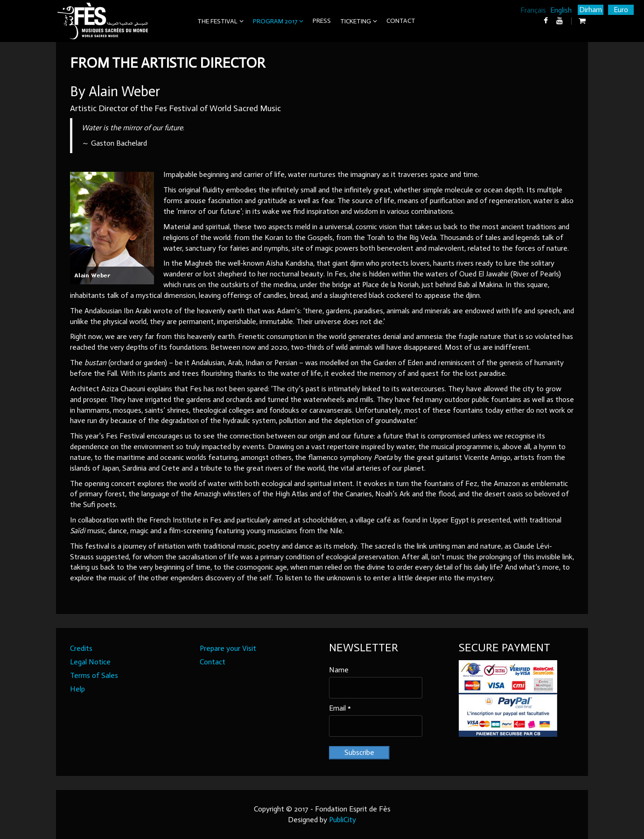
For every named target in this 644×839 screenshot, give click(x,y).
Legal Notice (90, 662)
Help (77, 689)
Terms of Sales (94, 675)
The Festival (217, 21)
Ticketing (356, 21)
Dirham (591, 10)
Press (322, 21)
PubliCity (343, 820)
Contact (401, 21)
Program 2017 (275, 21)
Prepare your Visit (228, 648)
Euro (621, 10)
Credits (81, 648)
